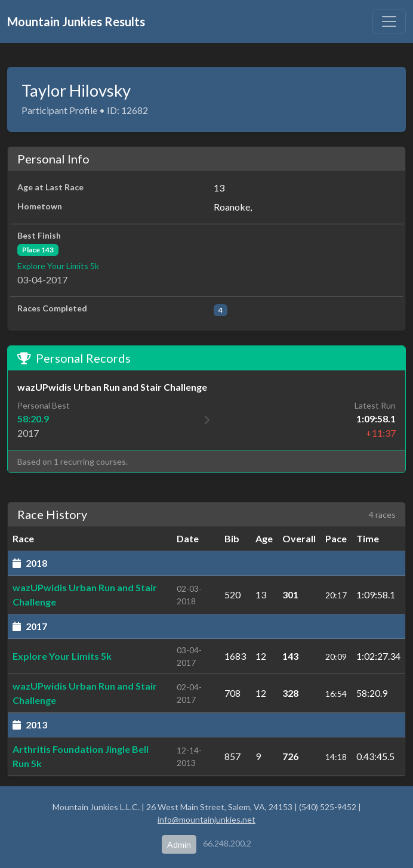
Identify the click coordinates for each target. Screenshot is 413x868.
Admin (179, 844)
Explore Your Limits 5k (58, 266)
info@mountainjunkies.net (207, 819)
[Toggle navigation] (389, 21)
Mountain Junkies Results (76, 21)
